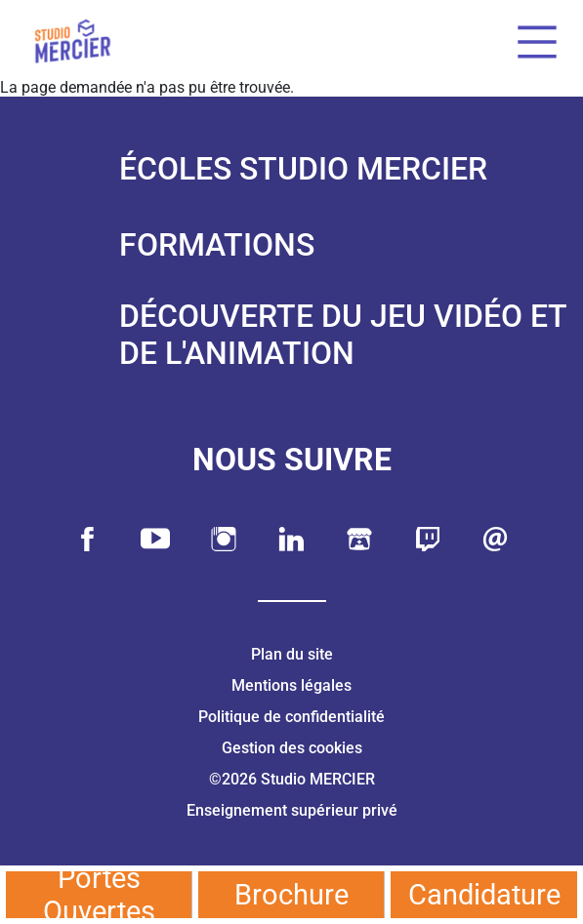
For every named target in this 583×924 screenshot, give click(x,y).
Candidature (484, 895)
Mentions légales (291, 685)
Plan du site (292, 654)
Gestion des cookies (292, 748)
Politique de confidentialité (291, 717)
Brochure (291, 895)
